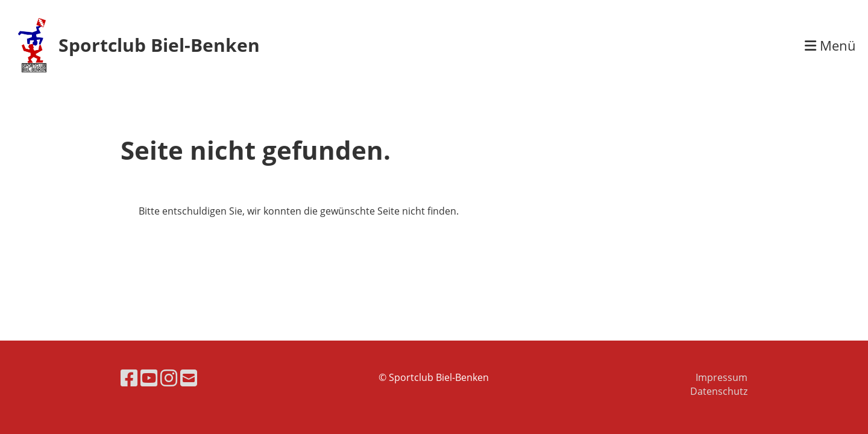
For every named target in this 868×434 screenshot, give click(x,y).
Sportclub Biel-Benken (159, 45)
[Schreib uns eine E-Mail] (189, 378)
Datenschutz (719, 391)
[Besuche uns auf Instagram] (169, 378)
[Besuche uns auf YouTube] (149, 378)
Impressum (722, 377)
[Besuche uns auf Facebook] (129, 378)
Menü (830, 45)
